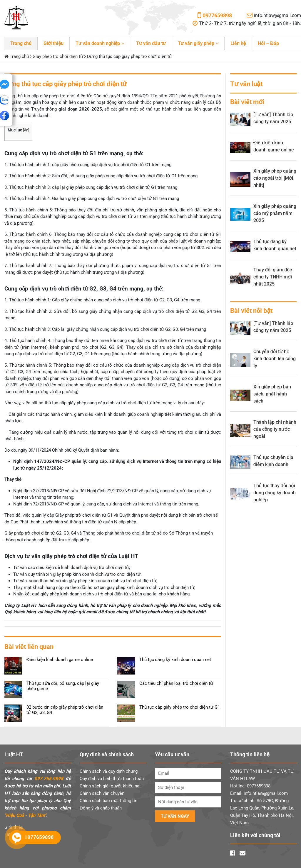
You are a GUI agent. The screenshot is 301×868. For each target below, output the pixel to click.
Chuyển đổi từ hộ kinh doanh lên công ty (275, 359)
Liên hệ (238, 43)
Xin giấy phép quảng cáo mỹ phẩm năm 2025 (275, 213)
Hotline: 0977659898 (250, 786)
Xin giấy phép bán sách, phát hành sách (272, 394)
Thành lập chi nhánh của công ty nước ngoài (275, 429)
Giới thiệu (53, 43)
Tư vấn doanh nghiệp (98, 43)
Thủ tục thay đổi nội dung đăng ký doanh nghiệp (275, 493)
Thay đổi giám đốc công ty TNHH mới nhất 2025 (273, 277)
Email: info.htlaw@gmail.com (259, 793)
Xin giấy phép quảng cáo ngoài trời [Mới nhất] (275, 178)
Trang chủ (21, 43)
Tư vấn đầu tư (151, 43)
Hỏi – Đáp (268, 43)
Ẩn (26, 130)
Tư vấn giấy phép (196, 43)
